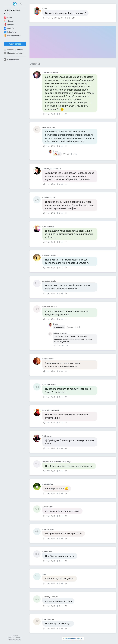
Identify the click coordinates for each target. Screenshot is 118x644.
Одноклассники (12, 36)
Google (9, 21)
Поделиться (73, 18)
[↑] (66, 18)
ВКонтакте (10, 32)
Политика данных (15, 639)
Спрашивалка (11, 60)
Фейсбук (9, 28)
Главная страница (13, 49)
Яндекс (9, 25)
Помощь (19, 638)
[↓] (69, 18)
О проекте (15, 636)
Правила (11, 638)
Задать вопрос (15, 44)
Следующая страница (73, 638)
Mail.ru (8, 17)
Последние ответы (13, 53)
